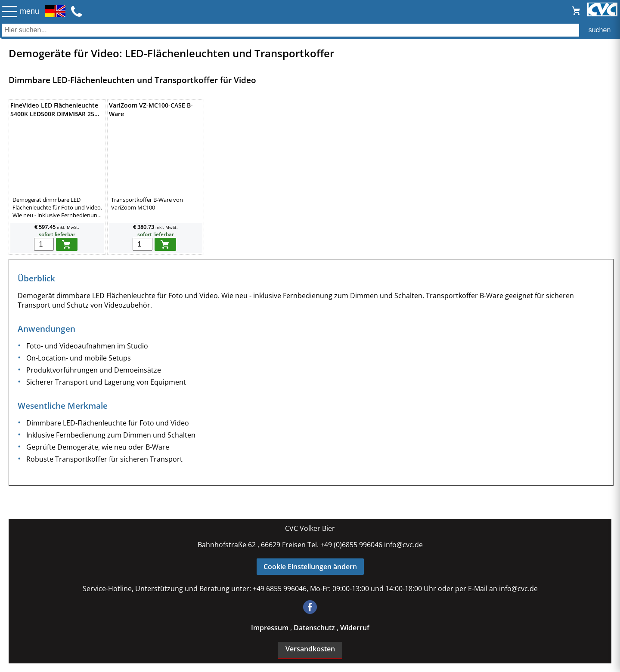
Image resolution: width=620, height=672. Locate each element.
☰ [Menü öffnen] (10, 11)
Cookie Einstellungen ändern (310, 567)
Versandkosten (310, 649)
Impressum (271, 628)
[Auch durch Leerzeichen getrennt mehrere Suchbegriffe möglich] (310, 30)
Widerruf (355, 628)
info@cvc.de (403, 545)
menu (29, 11)
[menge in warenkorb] (44, 244)
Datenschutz (315, 628)
